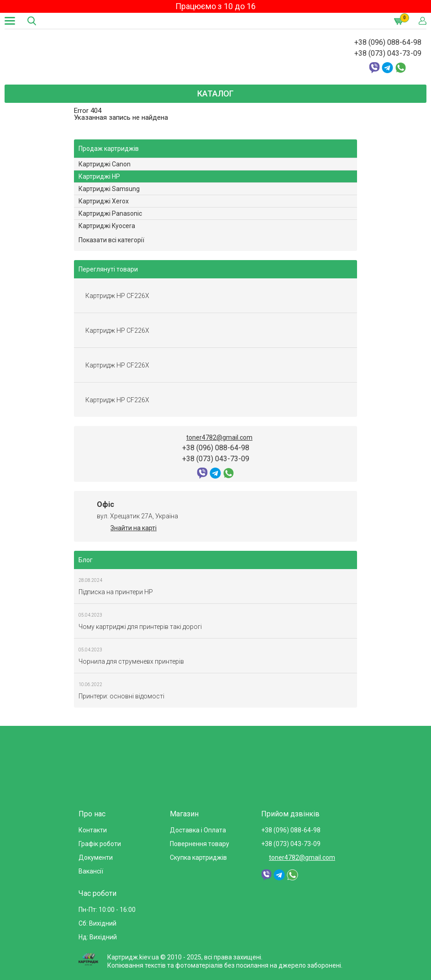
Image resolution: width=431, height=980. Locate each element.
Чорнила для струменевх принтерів (131, 661)
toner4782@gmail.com (219, 437)
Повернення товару (200, 844)
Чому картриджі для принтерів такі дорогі (140, 627)
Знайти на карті (134, 528)
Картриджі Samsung (109, 189)
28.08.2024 (90, 580)
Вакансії (91, 871)
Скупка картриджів (198, 857)
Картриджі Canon (105, 164)
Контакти (93, 830)
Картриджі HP (99, 176)
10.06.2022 (90, 684)
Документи (96, 857)
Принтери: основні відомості (121, 696)
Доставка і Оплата (198, 830)
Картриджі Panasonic (110, 213)
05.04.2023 (90, 615)
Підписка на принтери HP (116, 592)
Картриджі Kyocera (107, 226)
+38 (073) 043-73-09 (388, 53)
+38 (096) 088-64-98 (388, 42)
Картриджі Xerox (104, 201)
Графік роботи (100, 844)
